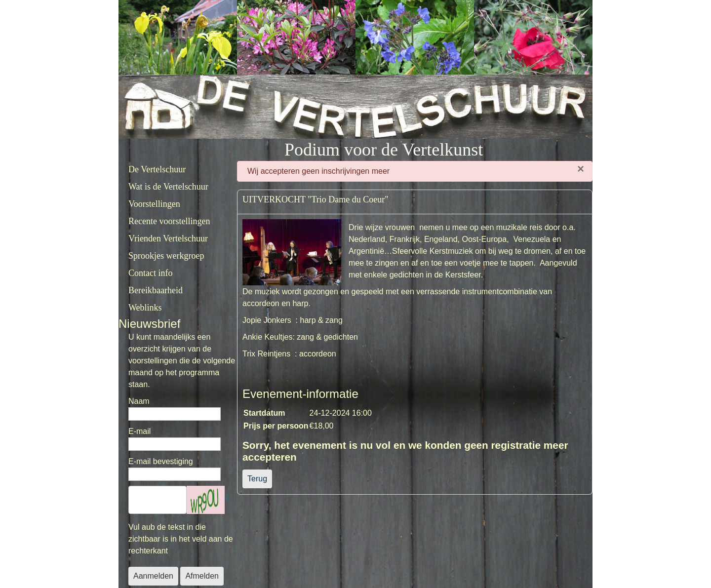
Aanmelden (153, 576)
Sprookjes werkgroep (166, 256)
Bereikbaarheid (156, 290)
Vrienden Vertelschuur (168, 238)
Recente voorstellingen (169, 221)
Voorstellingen (154, 204)
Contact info (150, 273)
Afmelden (202, 576)
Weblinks (145, 308)
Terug (257, 479)
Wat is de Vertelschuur (168, 187)
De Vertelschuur (157, 169)
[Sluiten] (581, 169)
